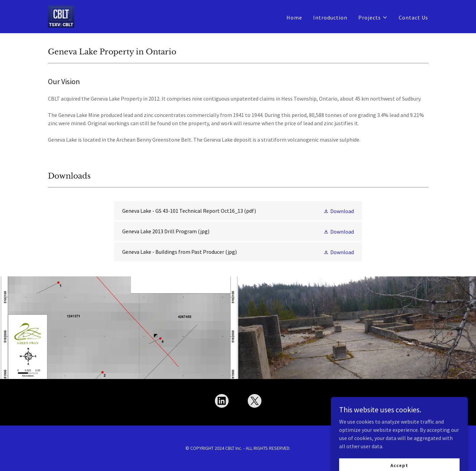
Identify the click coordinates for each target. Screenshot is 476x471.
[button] (373, 17)
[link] (61, 16)
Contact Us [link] (413, 17)
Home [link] (294, 17)
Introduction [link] (330, 17)
